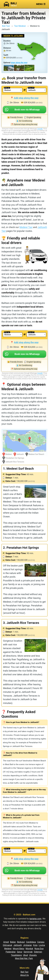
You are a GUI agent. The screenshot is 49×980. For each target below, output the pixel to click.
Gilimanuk (8, 945)
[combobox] (13, 90)
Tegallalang (16, 955)
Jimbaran (28, 945)
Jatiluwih (18, 945)
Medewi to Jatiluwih (13, 36)
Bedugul (21, 942)
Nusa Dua (39, 949)
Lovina (42, 945)
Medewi (8, 949)
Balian (13, 942)
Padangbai (11, 952)
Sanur (20, 952)
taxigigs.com (35, 919)
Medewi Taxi (26, 227)
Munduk (29, 949)
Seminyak (28, 952)
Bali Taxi (6, 26)
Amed (6, 942)
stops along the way (19, 63)
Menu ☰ (41, 4)
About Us (24, 975)
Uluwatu (33, 955)
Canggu (41, 942)
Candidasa (31, 942)
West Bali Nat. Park (24, 958)
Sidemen (38, 952)
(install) (40, 129)
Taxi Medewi (20, 26)
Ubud (25, 955)
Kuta (35, 945)
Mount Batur (19, 949)
